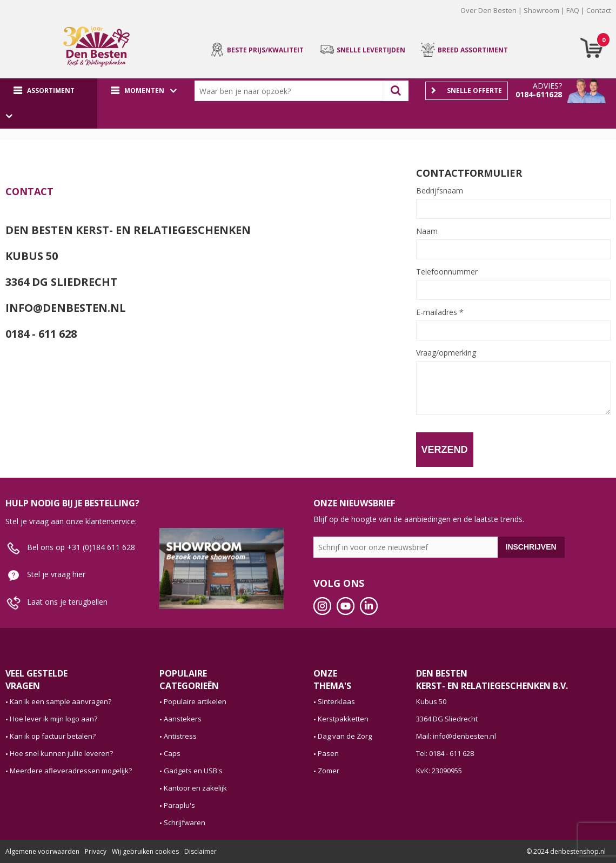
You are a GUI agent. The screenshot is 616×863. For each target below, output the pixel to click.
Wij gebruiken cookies (145, 851)
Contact (599, 10)
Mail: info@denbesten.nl (456, 736)
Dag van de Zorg (345, 736)
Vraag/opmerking (446, 353)
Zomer (329, 771)
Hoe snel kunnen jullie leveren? (61, 753)
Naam (427, 231)
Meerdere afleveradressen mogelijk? (71, 771)
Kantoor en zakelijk (195, 788)
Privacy (96, 851)
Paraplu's (179, 805)
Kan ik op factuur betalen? (53, 736)
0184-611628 (539, 94)
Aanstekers (183, 719)
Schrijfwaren (185, 822)
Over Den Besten (488, 10)
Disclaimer (200, 851)
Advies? (547, 86)
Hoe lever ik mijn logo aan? (53, 719)
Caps (172, 753)
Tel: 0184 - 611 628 (445, 753)
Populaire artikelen (195, 701)
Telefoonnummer (447, 272)
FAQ (573, 10)
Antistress (180, 736)
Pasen (328, 753)
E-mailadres (440, 312)
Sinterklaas (336, 701)
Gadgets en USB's (193, 771)
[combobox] (291, 91)
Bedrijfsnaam (440, 191)
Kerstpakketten (343, 719)
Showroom (541, 10)
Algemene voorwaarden (42, 851)
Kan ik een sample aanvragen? (61, 701)
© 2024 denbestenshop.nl (566, 851)
